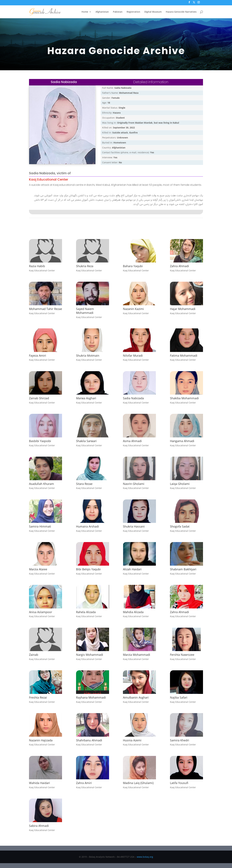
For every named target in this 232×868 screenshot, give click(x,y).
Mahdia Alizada (133, 612)
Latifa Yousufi (179, 783)
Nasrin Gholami (134, 484)
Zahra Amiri (84, 783)
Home (85, 12)
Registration (133, 12)
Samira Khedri (180, 740)
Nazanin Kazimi (133, 309)
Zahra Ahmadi (179, 266)
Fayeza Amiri (38, 356)
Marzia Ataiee (38, 569)
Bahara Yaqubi (133, 266)
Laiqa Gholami (180, 484)
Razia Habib (37, 266)
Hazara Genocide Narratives (181, 12)
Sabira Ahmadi (39, 826)
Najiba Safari (179, 697)
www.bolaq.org (145, 857)
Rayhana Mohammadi (91, 697)
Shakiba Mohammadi (184, 398)
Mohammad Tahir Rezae (46, 309)
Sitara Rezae (84, 484)
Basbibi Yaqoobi (40, 441)
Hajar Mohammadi (183, 309)
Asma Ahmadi (132, 441)
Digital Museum (153, 12)
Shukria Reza (85, 266)
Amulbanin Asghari (136, 697)
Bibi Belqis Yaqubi (88, 569)
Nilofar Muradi (133, 356)
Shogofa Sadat (180, 526)
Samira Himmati (40, 526)
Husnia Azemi (132, 740)
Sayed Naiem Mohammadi (85, 311)
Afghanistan (102, 12)
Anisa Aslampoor (41, 612)
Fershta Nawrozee (182, 655)
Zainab (34, 655)
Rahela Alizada (86, 612)
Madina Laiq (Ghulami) (138, 783)
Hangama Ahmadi (182, 441)
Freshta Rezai (38, 697)
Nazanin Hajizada (41, 740)
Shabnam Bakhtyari (183, 569)
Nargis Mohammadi (90, 655)
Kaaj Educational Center (49, 179)
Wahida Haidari (39, 783)
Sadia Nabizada (133, 398)
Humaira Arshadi (87, 526)
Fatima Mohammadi (184, 356)
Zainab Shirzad (39, 398)
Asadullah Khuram (41, 484)
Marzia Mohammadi (137, 655)
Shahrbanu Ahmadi (89, 740)
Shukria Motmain (88, 356)
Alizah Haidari (132, 569)
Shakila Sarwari (86, 441)
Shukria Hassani (134, 526)
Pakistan (118, 12)
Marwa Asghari (86, 398)
